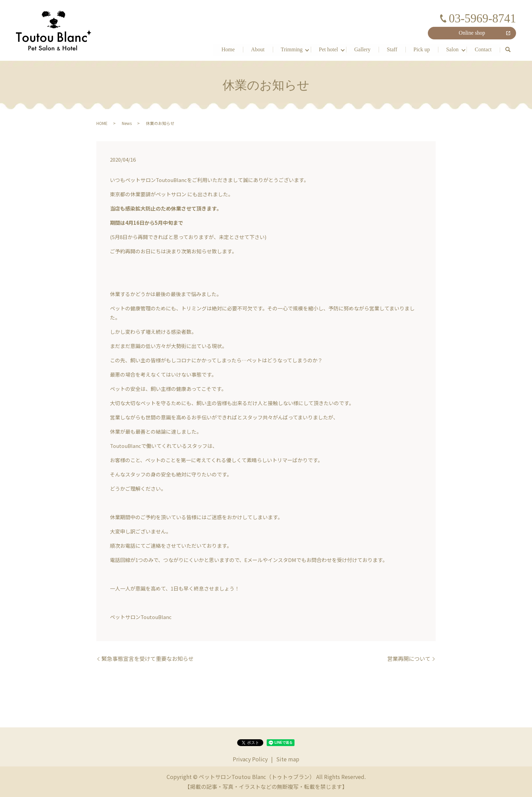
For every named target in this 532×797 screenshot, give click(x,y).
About (258, 49)
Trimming (291, 49)
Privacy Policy (250, 759)
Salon (452, 49)
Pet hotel (328, 49)
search (508, 50)
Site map (288, 759)
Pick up (421, 49)
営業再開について (409, 658)
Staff (392, 49)
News (127, 123)
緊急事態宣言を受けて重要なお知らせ (148, 658)
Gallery (362, 49)
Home (228, 49)
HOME (102, 123)
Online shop (472, 33)
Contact (483, 49)
